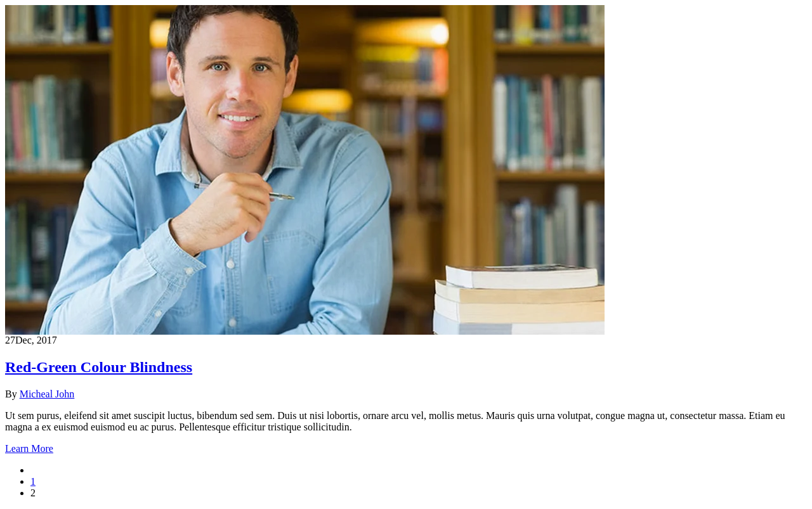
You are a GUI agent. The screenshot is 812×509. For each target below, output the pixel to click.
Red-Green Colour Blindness (99, 367)
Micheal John (47, 394)
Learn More (29, 448)
